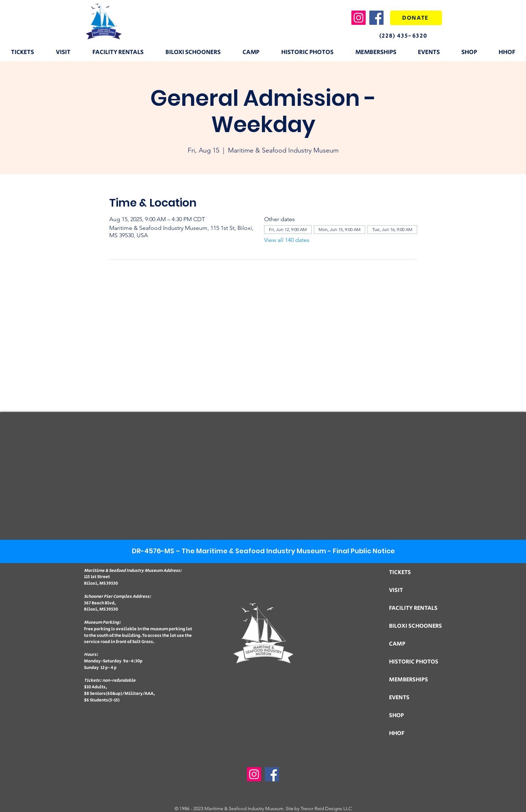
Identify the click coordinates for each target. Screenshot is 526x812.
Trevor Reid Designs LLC (326, 809)
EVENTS (399, 698)
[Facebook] (376, 18)
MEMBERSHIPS (409, 680)
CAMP (397, 644)
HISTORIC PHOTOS (414, 662)
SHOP (397, 715)
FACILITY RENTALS (413, 608)
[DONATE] (416, 18)
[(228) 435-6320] (409, 36)
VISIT (396, 590)
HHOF (397, 733)
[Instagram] (359, 18)
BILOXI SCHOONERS (416, 626)
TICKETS (400, 572)
